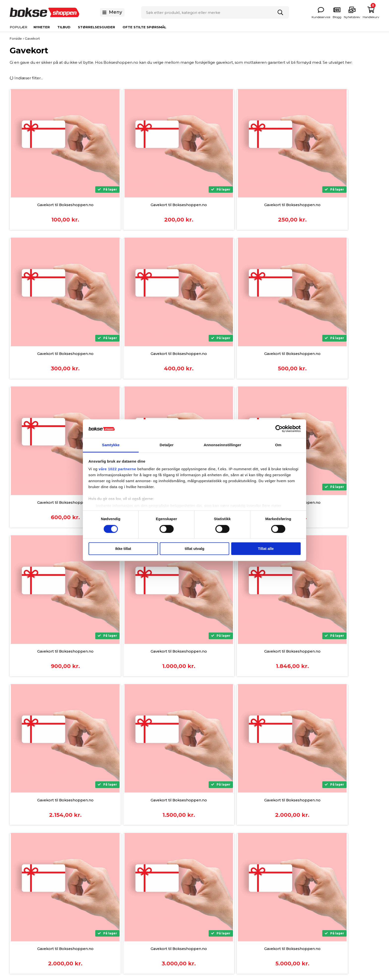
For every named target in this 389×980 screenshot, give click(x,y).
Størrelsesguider (97, 27)
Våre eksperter (209, 908)
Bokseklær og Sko (286, 900)
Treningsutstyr (282, 915)
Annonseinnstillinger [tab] (222, 445)
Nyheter (42, 27)
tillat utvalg (194, 549)
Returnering (131, 915)
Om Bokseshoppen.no (216, 877)
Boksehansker (282, 877)
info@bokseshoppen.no (70, 905)
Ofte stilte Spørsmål (213, 885)
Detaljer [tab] (167, 445)
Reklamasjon (132, 908)
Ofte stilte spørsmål (144, 27)
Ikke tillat (123, 549)
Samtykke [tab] (111, 445)
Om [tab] (278, 445)
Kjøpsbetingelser (136, 892)
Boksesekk (279, 885)
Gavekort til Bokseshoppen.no (55, 205)
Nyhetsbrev (206, 900)
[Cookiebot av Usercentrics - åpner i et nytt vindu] (279, 429)
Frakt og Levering (137, 900)
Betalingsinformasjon (140, 877)
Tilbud (64, 27)
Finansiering (131, 885)
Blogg (200, 915)
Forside (16, 38)
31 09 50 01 (57, 899)
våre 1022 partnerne (117, 469)
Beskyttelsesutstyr (286, 892)
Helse (274, 908)
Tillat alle (266, 549)
